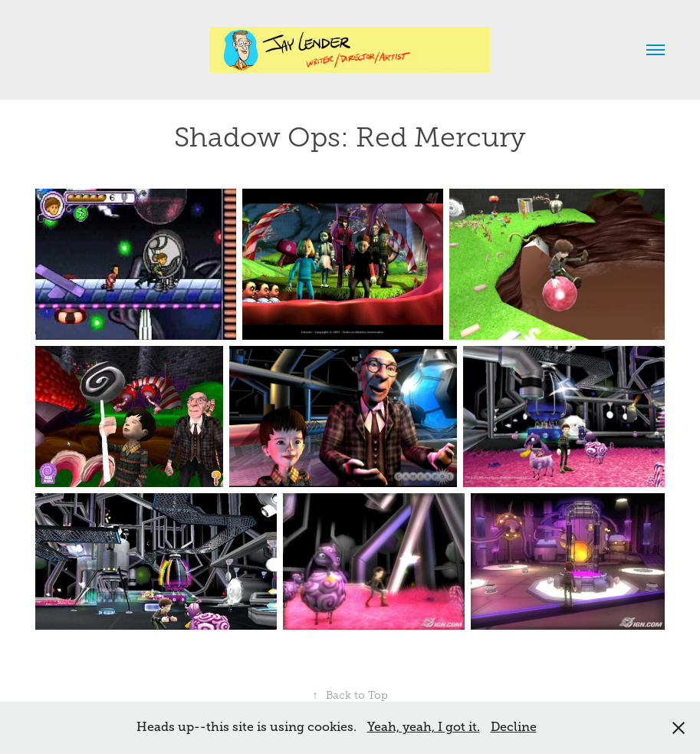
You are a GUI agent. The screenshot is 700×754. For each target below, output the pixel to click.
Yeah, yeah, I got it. (424, 727)
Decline (514, 727)
